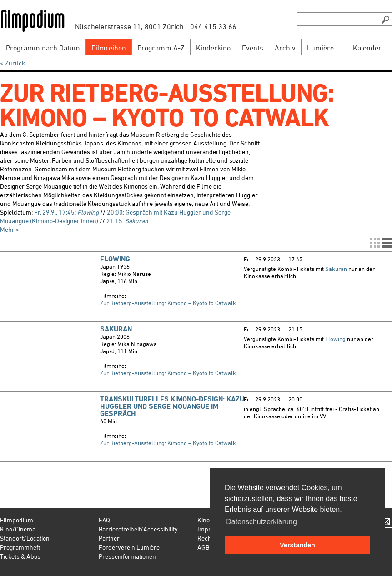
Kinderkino (213, 48)
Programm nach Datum (43, 48)
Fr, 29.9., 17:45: (66, 212)
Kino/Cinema (18, 529)
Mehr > (10, 229)
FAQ (104, 520)
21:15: (127, 221)
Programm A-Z (161, 48)
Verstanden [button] (297, 545)
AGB (203, 547)
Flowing (115, 259)
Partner (109, 538)
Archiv (285, 48)
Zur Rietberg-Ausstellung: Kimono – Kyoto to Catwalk (168, 303)
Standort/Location (25, 538)
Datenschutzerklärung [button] (261, 522)
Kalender (367, 48)
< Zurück (13, 63)
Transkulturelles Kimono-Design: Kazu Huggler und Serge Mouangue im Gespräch (172, 406)
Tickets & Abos (20, 556)
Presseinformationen (127, 556)
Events (253, 48)
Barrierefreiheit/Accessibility (138, 529)
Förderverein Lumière (129, 547)
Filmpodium (17, 520)
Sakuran (336, 269)
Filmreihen (109, 48)
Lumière (320, 48)
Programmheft (20, 547)
